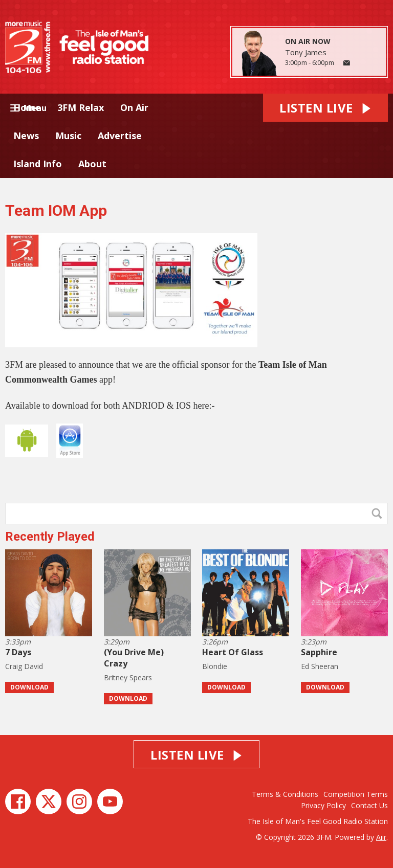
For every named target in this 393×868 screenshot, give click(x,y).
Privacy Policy (323, 805)
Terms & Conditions (285, 794)
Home (27, 107)
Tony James (306, 52)
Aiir (381, 837)
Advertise (120, 136)
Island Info (38, 164)
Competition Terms (356, 794)
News (26, 136)
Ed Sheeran (320, 666)
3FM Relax (81, 107)
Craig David (24, 666)
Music (68, 136)
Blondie (215, 666)
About (92, 164)
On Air (134, 107)
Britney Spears (128, 677)
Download (29, 687)
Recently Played (50, 537)
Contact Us (369, 805)
